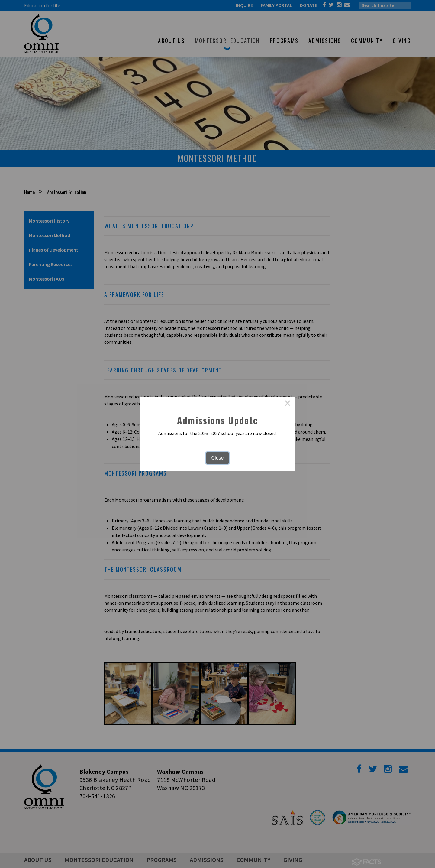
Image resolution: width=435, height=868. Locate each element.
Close (218, 458)
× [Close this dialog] (288, 404)
